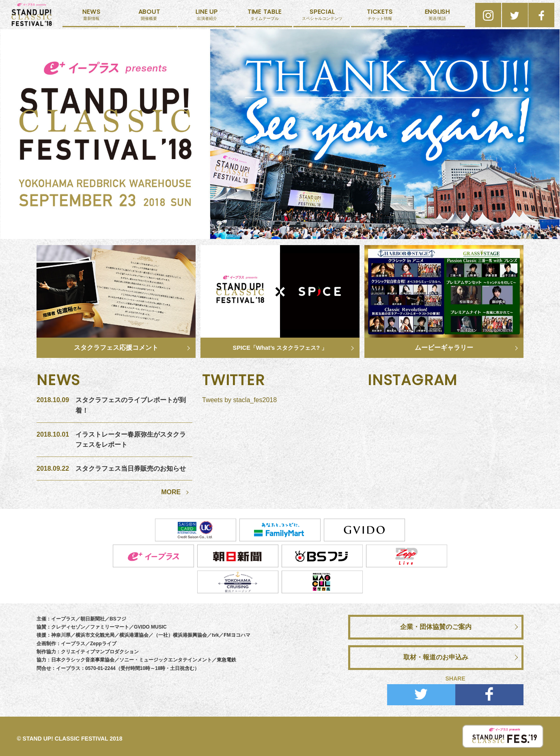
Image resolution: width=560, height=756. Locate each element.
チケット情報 (380, 17)
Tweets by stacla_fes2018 (239, 400)
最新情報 (91, 17)
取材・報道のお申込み (436, 657)
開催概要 (149, 17)
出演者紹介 (207, 17)
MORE (171, 492)
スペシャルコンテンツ (322, 17)
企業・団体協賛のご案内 (436, 627)
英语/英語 (437, 17)
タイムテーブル (265, 17)
